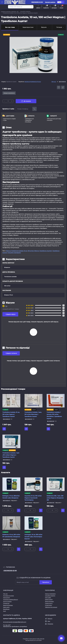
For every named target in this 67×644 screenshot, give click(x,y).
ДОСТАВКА (10, 116)
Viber (49, 621)
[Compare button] (63, 87)
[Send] (35, 109)
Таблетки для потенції (51, 607)
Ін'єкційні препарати (14, 253)
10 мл (25, 251)
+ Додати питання (11, 353)
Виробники (6, 609)
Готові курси (48, 605)
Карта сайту (6, 607)
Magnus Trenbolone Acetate (15, 251)
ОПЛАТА (31, 116)
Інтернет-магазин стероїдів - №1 (10, 11)
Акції (4, 611)
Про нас (5, 594)
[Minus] (4, 101)
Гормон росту (49, 603)
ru (63, 2)
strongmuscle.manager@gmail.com (15, 622)
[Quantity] (8, 101)
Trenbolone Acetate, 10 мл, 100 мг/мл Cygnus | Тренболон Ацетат (11, 414)
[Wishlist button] (59, 87)
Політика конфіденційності (11, 600)
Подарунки (6, 603)
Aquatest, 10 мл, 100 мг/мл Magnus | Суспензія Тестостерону (33, 498)
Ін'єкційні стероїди (25, 11)
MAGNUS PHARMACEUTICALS (33, 82)
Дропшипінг (7, 598)
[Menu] (2, 2)
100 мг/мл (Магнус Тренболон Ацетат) (40, 251)
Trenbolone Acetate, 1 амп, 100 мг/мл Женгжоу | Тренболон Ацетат (33, 414)
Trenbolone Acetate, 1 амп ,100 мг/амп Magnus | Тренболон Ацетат (11, 455)
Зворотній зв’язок (8, 605)
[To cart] (4, 429)
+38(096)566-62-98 (10, 571)
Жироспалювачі (49, 601)
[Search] (32, 7)
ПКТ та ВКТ (48, 598)
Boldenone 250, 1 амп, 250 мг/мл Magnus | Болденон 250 (55, 498)
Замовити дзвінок (50, 2)
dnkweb (42, 639)
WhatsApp (50, 624)
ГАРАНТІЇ (54, 116)
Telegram (50, 619)
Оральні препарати (50, 594)
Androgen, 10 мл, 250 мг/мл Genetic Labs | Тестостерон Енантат (33, 537)
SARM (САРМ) (49, 600)
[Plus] (12, 101)
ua (59, 2)
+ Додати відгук (10, 314)
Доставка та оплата (8, 596)
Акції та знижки (7, 601)
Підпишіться (46, 582)
